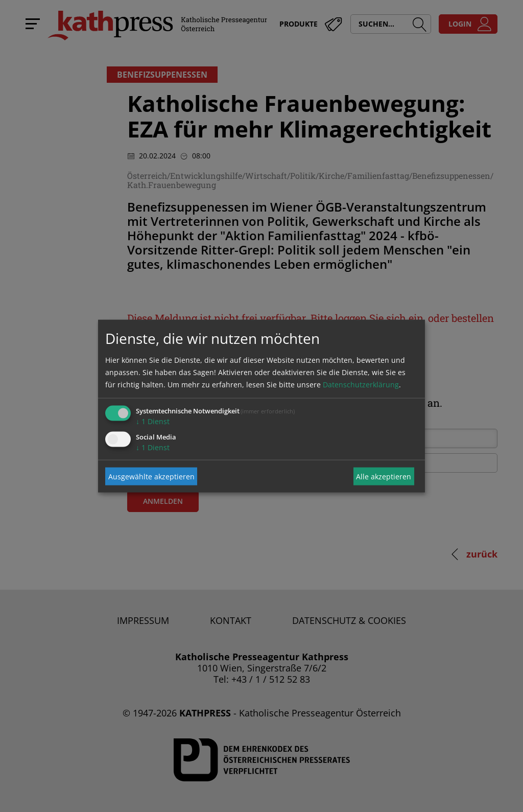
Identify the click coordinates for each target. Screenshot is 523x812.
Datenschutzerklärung (361, 385)
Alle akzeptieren (384, 476)
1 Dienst (153, 421)
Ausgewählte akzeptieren (151, 476)
